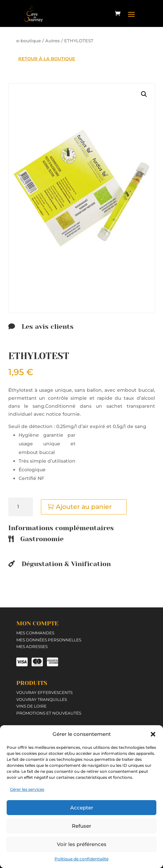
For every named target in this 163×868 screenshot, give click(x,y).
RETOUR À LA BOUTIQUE (47, 59)
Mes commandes (35, 633)
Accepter (82, 808)
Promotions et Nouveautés (49, 713)
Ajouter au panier (84, 507)
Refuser (81, 826)
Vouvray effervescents (44, 692)
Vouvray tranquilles (42, 699)
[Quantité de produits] (21, 507)
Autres (53, 41)
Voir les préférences (82, 844)
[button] (153, 734)
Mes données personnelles (49, 640)
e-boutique (29, 41)
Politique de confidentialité (81, 859)
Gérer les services (27, 789)
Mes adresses (32, 647)
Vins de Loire (31, 706)
